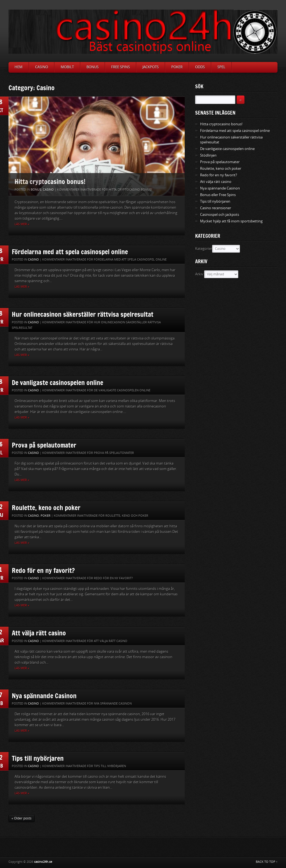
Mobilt (67, 67)
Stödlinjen (208, 155)
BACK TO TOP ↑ (267, 862)
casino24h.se (43, 862)
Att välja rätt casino (39, 633)
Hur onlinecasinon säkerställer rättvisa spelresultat (83, 314)
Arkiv (199, 274)
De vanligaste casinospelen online (58, 382)
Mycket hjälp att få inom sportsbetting (231, 221)
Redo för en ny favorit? (43, 570)
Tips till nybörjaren (38, 758)
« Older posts (22, 818)
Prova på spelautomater (44, 445)
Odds (200, 67)
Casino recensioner (216, 208)
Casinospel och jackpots (220, 215)
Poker (177, 67)
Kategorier (204, 249)
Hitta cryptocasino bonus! (50, 181)
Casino (42, 67)
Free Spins (120, 67)
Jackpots (151, 67)
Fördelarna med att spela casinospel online (70, 252)
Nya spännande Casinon (44, 696)
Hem (19, 67)
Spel (221, 67)
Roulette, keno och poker (46, 507)
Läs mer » (22, 224)
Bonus (92, 67)
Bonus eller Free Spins (218, 195)
